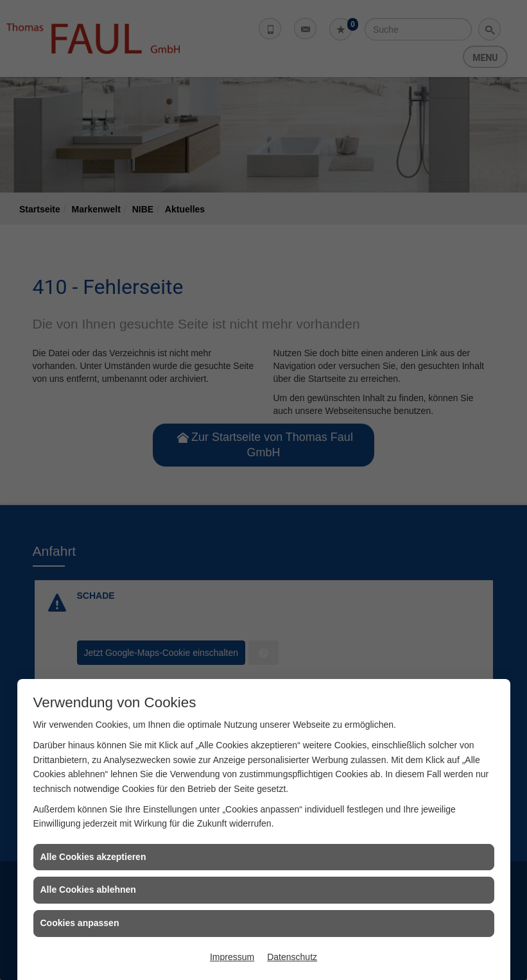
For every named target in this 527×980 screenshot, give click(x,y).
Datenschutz (292, 957)
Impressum (232, 957)
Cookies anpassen (80, 923)
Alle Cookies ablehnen (88, 890)
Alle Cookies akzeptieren (93, 857)
